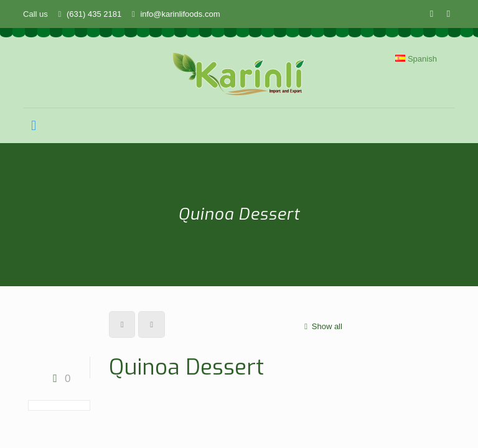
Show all (321, 326)
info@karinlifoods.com (180, 14)
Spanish (416, 59)
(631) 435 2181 (94, 14)
